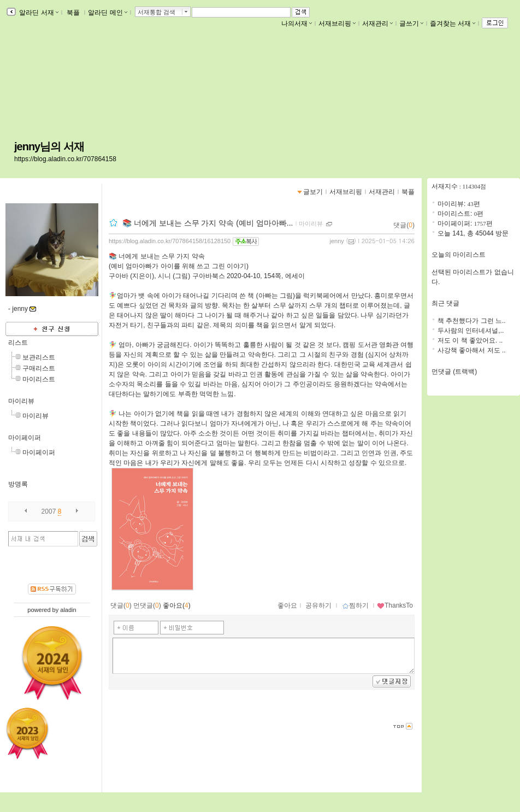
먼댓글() (147, 605)
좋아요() (177, 605)
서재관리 (377, 23)
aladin (68, 610)
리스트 (18, 343)
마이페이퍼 (25, 438)
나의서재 (297, 23)
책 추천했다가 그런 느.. (472, 321)
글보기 (313, 192)
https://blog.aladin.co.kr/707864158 (65, 159)
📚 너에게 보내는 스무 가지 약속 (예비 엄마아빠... (208, 223)
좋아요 (287, 605)
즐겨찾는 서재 (453, 23)
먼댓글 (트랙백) (454, 372)
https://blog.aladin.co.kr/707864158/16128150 (170, 241)
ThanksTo (395, 605)
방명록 (18, 484)
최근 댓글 (445, 303)
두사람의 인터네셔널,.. (471, 331)
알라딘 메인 (107, 13)
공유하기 (318, 605)
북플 (73, 13)
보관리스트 (39, 357)
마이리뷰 (21, 401)
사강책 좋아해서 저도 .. (472, 350)
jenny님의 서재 (49, 146)
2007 (49, 511)
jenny (337, 241)
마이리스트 (39, 379)
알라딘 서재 (38, 13)
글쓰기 (411, 23)
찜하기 (355, 605)
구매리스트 (39, 368)
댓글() (404, 225)
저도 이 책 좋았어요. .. (470, 340)
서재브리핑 (337, 23)
